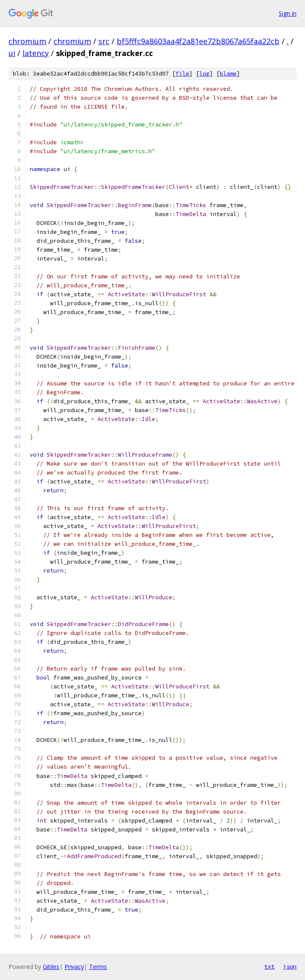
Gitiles (51, 967)
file (182, 74)
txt (269, 966)
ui (12, 53)
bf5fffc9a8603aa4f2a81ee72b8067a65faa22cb (198, 41)
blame (228, 74)
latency (36, 53)
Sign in (288, 13)
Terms (98, 967)
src (104, 41)
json (290, 966)
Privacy (74, 967)
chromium (27, 41)
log (204, 74)
